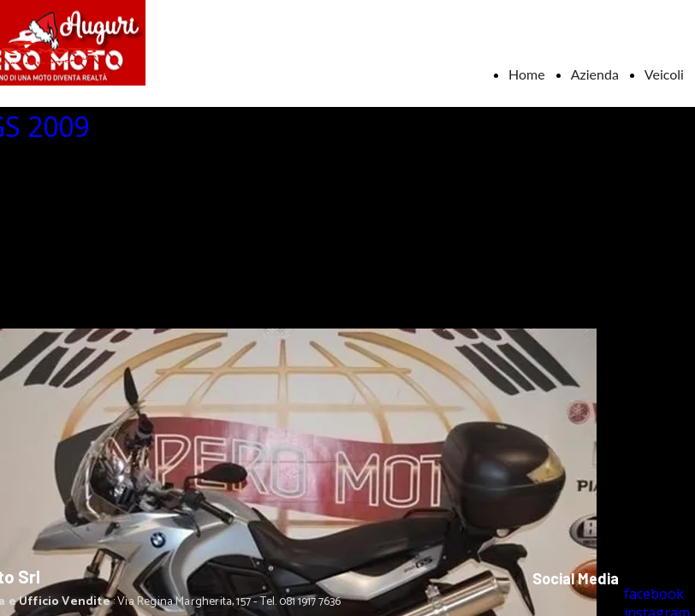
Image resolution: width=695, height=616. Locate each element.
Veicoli (664, 74)
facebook (654, 594)
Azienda (595, 74)
